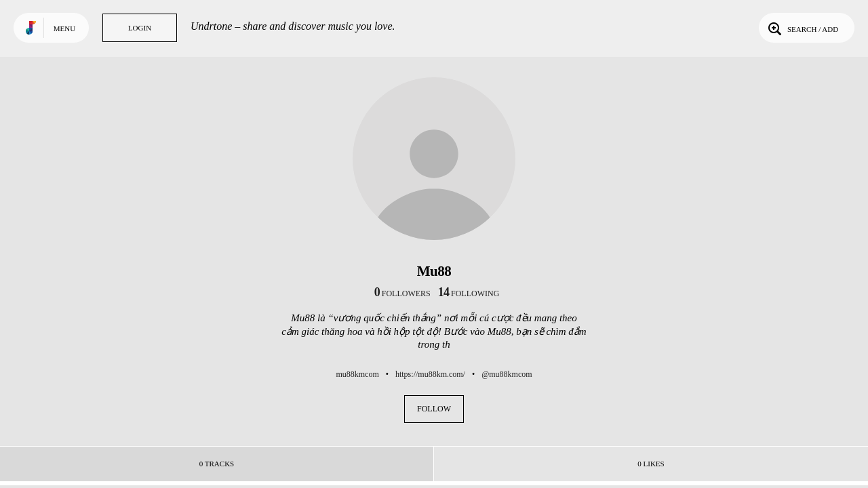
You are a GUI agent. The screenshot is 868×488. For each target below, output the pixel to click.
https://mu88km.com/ (430, 374)
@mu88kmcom (507, 374)
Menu (64, 28)
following (469, 293)
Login (140, 28)
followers (402, 293)
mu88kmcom (357, 374)
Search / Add (802, 28)
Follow (434, 409)
